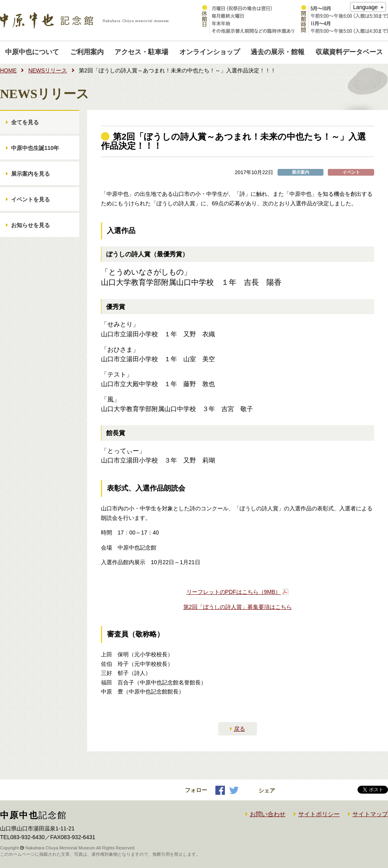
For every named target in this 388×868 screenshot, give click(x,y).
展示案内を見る (30, 174)
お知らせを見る (30, 225)
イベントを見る (30, 199)
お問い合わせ (268, 814)
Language (365, 7)
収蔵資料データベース (349, 52)
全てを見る (25, 122)
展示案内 (301, 172)
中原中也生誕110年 (35, 148)
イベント (351, 172)
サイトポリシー (319, 814)
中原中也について (32, 52)
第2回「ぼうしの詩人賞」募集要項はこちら (238, 607)
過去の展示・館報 (278, 52)
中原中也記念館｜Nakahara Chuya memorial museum (84, 21)
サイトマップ (370, 814)
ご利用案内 (87, 52)
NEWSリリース (48, 70)
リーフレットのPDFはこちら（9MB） (234, 592)
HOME (8, 70)
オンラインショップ (210, 52)
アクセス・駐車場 (141, 52)
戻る (240, 729)
